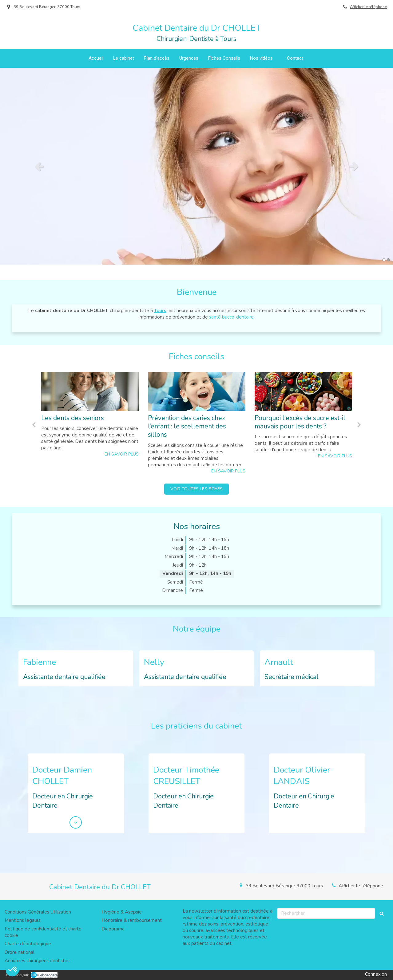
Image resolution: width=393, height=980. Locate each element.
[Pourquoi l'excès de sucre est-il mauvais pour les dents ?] (303, 391)
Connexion (376, 974)
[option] (196, 166)
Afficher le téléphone (368, 7)
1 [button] (384, 260)
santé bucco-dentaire (231, 317)
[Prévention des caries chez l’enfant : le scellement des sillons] (197, 391)
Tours (160, 311)
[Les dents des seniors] (90, 391)
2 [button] (388, 260)
